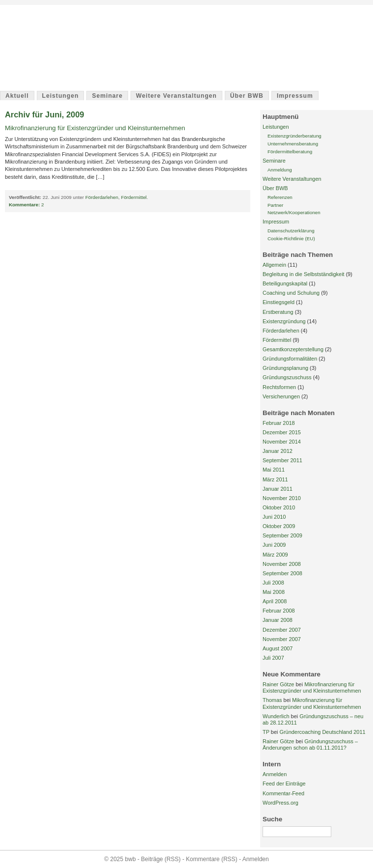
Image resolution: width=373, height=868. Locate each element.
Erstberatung (278, 312)
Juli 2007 (273, 658)
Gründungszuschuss (287, 377)
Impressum (295, 96)
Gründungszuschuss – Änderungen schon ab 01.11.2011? (310, 744)
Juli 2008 (273, 583)
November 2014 (282, 442)
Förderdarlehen (102, 197)
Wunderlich (276, 716)
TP (266, 732)
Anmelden (275, 774)
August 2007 (278, 648)
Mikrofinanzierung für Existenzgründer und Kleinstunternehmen (95, 128)
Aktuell (17, 96)
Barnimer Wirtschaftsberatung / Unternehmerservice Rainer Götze (147, 52)
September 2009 (282, 535)
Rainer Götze (278, 684)
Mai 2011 (274, 470)
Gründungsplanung (285, 368)
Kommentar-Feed (283, 793)
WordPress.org (280, 803)
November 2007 (282, 639)
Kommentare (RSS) (212, 859)
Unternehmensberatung (293, 144)
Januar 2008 (278, 620)
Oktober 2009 (279, 526)
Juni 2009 (274, 545)
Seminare (107, 96)
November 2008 (282, 564)
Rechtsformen (279, 387)
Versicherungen (281, 396)
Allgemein (274, 265)
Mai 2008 (274, 592)
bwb (28, 26)
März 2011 (275, 479)
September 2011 (282, 460)
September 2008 (282, 573)
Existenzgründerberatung (294, 136)
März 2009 (275, 555)
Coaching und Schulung (291, 293)
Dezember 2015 (282, 432)
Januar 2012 (278, 451)
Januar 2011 (278, 489)
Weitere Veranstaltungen (176, 96)
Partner (275, 205)
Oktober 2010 (279, 507)
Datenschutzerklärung (291, 231)
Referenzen (280, 197)
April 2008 (275, 601)
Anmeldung (280, 170)
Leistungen (61, 96)
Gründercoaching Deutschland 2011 (322, 732)
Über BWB (247, 96)
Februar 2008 (279, 611)
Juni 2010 (274, 517)
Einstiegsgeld (279, 302)
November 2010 (282, 498)
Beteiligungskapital (285, 283)
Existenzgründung (284, 321)
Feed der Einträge (284, 784)
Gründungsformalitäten (290, 359)
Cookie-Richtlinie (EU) (291, 238)
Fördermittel (133, 197)
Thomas (272, 700)
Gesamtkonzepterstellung (293, 349)
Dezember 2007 (282, 630)
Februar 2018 (279, 423)
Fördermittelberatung (290, 152)
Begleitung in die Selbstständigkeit (304, 274)
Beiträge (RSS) (161, 859)
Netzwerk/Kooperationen (294, 212)
